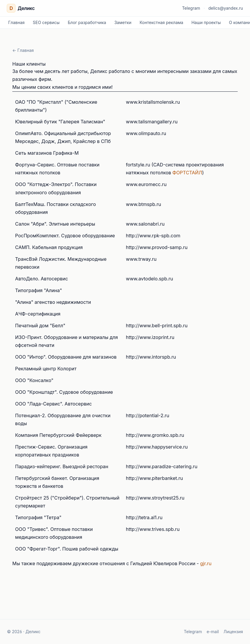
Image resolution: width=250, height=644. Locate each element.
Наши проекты (206, 22)
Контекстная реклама (162, 22)
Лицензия (233, 632)
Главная (16, 22)
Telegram (191, 8)
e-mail (213, 632)
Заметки (123, 22)
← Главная (23, 50)
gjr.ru (206, 563)
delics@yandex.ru (226, 8)
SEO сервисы (46, 22)
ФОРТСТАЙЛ (187, 173)
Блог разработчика (87, 22)
